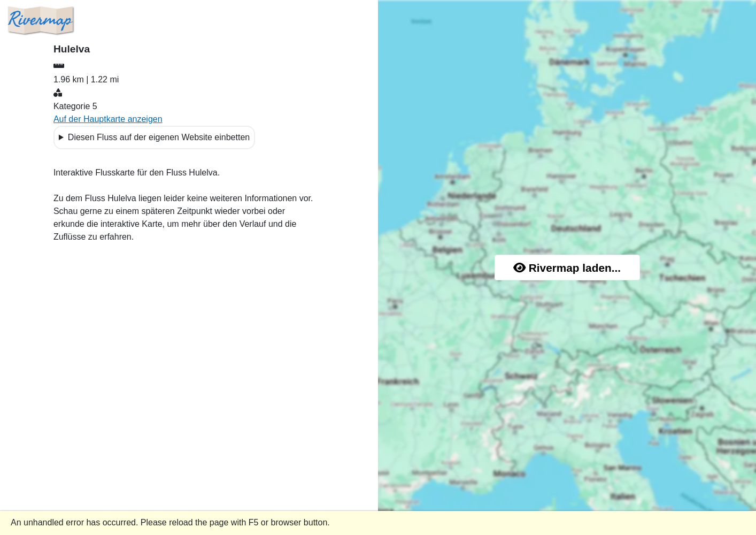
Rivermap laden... (567, 268)
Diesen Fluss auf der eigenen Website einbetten (159, 137)
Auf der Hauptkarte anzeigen (108, 119)
